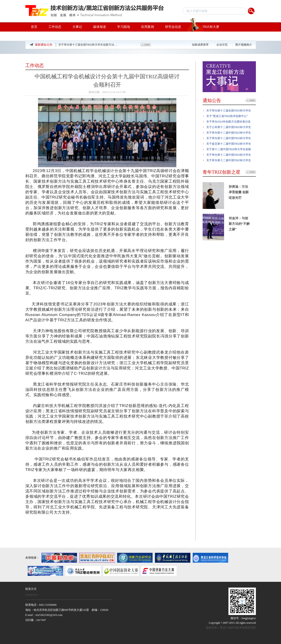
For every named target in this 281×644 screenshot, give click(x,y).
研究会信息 (173, 27)
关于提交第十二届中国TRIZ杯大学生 (229, 144)
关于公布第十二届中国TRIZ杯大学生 (229, 127)
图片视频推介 (244, 45)
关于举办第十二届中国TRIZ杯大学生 (229, 133)
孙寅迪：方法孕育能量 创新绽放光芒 (239, 192)
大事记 (77, 27)
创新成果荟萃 (200, 45)
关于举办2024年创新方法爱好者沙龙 (228, 122)
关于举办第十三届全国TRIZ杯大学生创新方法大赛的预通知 (88, 45)
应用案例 (148, 27)
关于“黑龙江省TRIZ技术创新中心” (227, 116)
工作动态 (55, 27)
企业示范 (222, 45)
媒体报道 (100, 27)
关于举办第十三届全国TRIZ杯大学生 (229, 111)
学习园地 (124, 27)
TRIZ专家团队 (41, 36)
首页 (34, 27)
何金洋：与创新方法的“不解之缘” (239, 224)
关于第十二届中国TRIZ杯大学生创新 (229, 149)
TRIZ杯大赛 (203, 27)
